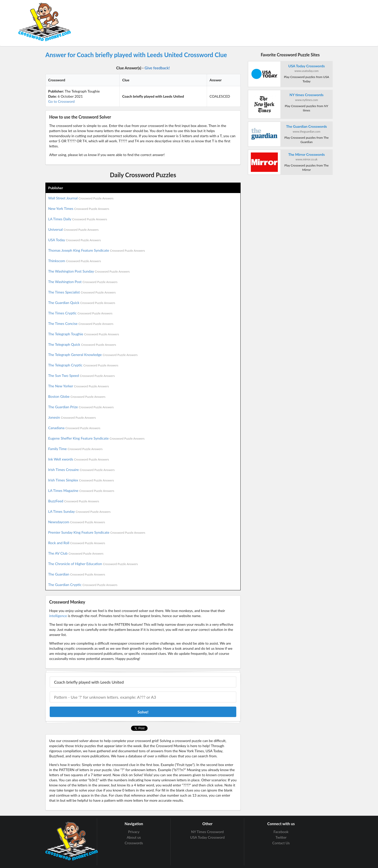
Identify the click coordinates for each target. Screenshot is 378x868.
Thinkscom (75, 261)
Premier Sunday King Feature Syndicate (97, 532)
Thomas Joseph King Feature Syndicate (96, 250)
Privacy (134, 832)
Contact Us (281, 843)
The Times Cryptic (80, 313)
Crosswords (134, 843)
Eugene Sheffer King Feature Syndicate (96, 438)
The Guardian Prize (81, 407)
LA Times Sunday (79, 511)
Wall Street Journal (81, 198)
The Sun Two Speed (81, 375)
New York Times (79, 208)
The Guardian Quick (82, 303)
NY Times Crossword (207, 832)
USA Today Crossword (207, 837)
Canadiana (74, 428)
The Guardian (77, 574)
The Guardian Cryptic (83, 585)
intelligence (58, 616)
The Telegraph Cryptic (83, 365)
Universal (73, 229)
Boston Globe (77, 396)
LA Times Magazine (81, 490)
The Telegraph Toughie (84, 334)
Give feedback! (157, 68)
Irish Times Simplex (81, 480)
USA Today (75, 240)
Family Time (75, 449)
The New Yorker (79, 386)
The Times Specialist (82, 292)
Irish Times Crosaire (81, 470)
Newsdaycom (77, 522)
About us (134, 837)
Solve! (143, 712)
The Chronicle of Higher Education (93, 564)
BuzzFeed (74, 501)
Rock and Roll (77, 543)
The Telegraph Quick (82, 344)
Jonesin (72, 417)
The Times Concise (81, 323)
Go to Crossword (61, 101)
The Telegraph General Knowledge (93, 355)
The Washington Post (83, 282)
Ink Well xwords (79, 459)
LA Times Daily (78, 219)
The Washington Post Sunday (89, 271)
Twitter (281, 837)
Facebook (281, 832)
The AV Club (76, 553)
